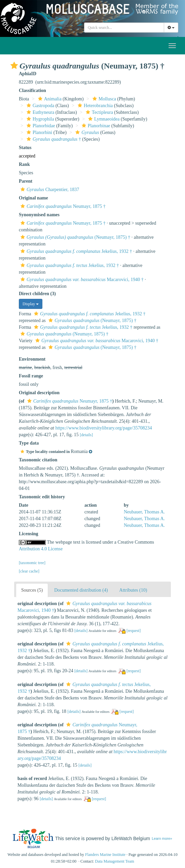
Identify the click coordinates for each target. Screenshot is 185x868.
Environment (32, 359)
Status (25, 148)
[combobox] (124, 28)
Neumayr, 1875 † (62, 206)
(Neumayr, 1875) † (75, 237)
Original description (39, 393)
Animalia (49, 99)
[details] (86, 435)
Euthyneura (40, 112)
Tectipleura (99, 112)
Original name (33, 198)
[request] (134, 631)
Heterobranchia (94, 106)
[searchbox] (124, 28)
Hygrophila (40, 119)
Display (31, 304)
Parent (26, 181)
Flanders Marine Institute (105, 855)
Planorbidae (40, 126)
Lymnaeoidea (103, 119)
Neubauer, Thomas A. (144, 512)
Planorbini (39, 132)
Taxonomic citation (38, 460)
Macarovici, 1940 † (81, 280)
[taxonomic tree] (32, 563)
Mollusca (103, 99)
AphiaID (28, 74)
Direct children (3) (37, 294)
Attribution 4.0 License (41, 549)
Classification (32, 90)
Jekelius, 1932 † (75, 251)
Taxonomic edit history (42, 497)
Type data (29, 443)
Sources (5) (32, 590)
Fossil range (31, 376)
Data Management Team (115, 861)
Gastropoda (40, 106)
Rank (24, 164)
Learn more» (162, 838)
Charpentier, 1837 (49, 190)
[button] (14, 65)
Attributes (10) (133, 590)
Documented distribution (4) (81, 590)
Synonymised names (39, 215)
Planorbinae (95, 126)
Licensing (29, 534)
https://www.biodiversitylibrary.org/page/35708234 (103, 428)
